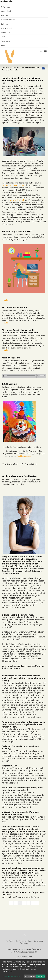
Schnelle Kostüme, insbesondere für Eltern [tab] (23, 447)
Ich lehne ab (30, 976)
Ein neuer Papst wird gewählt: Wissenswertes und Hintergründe (20, 331)
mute (39, 376)
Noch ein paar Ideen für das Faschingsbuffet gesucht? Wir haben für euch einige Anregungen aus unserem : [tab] (25, 453)
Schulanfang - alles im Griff (17, 231)
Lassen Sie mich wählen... (12, 976)
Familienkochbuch (24, 456)
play (4, 376)
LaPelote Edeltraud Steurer (13, 185)
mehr (6, 300)
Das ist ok (41, 976)
